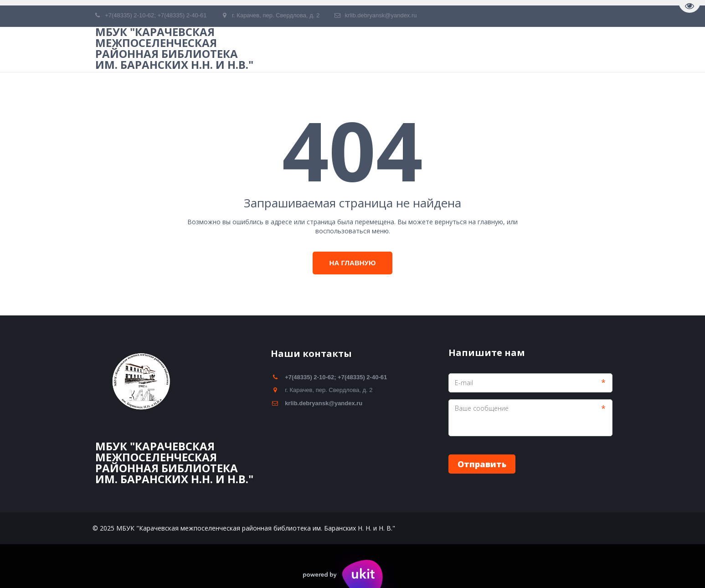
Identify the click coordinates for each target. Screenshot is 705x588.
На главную (353, 263)
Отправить (482, 464)
